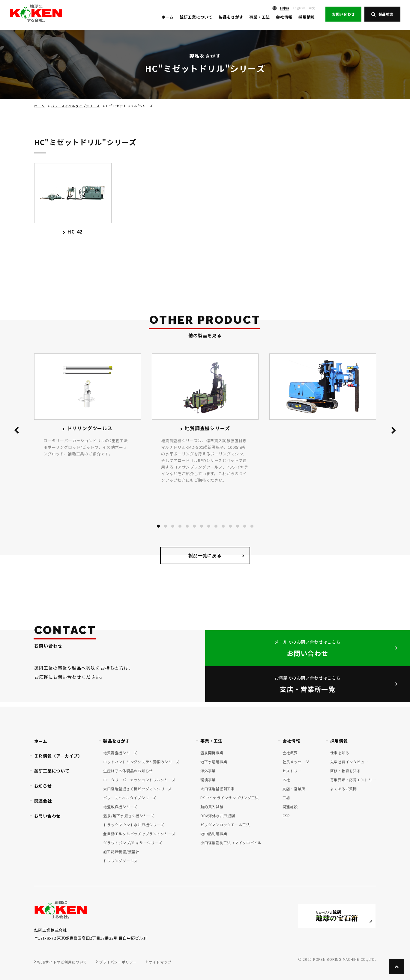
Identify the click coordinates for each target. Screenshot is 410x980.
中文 (312, 8)
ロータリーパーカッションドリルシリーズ (139, 780)
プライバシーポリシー (118, 962)
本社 (286, 780)
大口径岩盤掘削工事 (218, 789)
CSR (286, 816)
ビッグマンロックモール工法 (225, 825)
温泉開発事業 (212, 753)
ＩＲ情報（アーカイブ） (58, 756)
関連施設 (290, 807)
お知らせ (43, 786)
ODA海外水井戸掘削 (218, 816)
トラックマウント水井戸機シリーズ (134, 825)
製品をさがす (231, 17)
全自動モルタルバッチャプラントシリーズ (139, 834)
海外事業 (208, 771)
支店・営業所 (294, 789)
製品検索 (382, 14)
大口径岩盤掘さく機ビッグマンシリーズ (138, 789)
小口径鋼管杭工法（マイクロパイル (231, 843)
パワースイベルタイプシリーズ (75, 106)
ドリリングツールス (120, 861)
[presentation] (16, 431)
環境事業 (208, 780)
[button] (158, 526)
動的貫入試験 (212, 807)
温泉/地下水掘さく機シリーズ (129, 816)
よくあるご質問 (344, 789)
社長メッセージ (296, 762)
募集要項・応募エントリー (353, 780)
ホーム (168, 17)
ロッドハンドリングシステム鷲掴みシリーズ (141, 762)
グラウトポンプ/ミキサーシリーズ (133, 843)
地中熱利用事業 (214, 834)
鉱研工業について (196, 17)
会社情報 (284, 17)
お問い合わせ (343, 14)
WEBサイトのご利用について (62, 962)
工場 (286, 798)
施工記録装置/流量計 (121, 852)
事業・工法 (260, 17)
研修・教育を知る (346, 771)
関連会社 (43, 801)
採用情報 (307, 17)
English (299, 8)
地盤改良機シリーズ (120, 807)
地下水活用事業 (214, 762)
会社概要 (290, 753)
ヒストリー (292, 771)
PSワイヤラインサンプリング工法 (230, 798)
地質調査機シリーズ (120, 753)
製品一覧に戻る (205, 555)
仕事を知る (340, 753)
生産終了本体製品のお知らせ (128, 771)
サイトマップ (160, 962)
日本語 (285, 8)
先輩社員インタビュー (349, 762)
